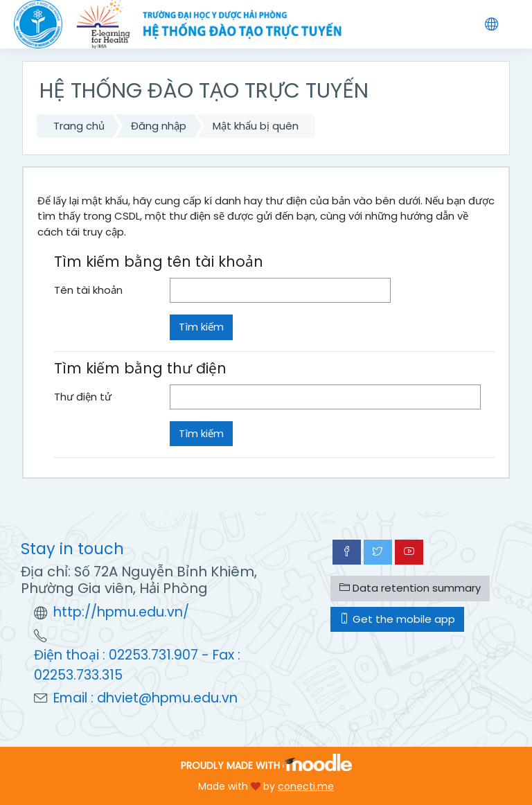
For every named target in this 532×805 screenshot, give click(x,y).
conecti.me (306, 786)
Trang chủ (79, 126)
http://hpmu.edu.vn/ (121, 612)
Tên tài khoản (88, 290)
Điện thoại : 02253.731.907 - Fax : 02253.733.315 (137, 665)
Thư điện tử (83, 397)
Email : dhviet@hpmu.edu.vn (145, 698)
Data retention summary (410, 588)
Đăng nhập (159, 126)
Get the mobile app (397, 619)
